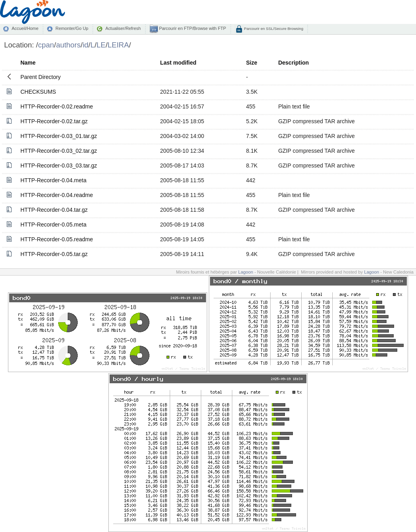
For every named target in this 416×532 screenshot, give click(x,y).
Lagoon (246, 272)
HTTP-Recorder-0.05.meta (53, 225)
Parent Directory (40, 77)
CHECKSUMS (38, 92)
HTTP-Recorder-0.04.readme (57, 195)
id (85, 45)
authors (69, 45)
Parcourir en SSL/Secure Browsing (273, 29)
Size (252, 63)
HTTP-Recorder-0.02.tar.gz (54, 121)
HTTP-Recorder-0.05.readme (57, 239)
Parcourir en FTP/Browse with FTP (192, 28)
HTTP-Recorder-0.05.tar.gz (54, 254)
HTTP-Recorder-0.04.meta (53, 180)
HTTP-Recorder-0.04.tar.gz (54, 210)
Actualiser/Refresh (123, 28)
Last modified (178, 63)
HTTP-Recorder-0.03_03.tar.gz (59, 166)
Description (293, 63)
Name (28, 63)
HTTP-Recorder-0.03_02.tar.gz (59, 151)
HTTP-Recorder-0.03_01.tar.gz (59, 136)
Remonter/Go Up (72, 28)
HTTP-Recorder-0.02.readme (57, 106)
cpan (46, 45)
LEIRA (118, 45)
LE (101, 45)
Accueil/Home (25, 28)
